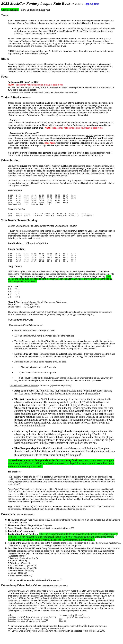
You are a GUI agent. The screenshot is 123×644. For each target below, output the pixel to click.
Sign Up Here (92, 4)
